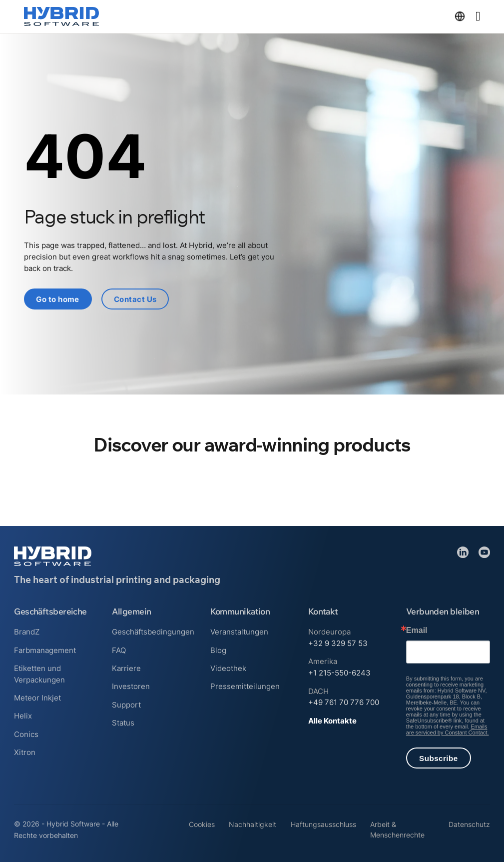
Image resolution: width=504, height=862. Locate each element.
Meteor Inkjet (37, 698)
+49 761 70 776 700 (344, 702)
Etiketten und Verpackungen (39, 673)
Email (417, 630)
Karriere (126, 668)
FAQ (119, 650)
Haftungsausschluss (323, 824)
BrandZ (27, 632)
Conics (26, 734)
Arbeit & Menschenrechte (397, 830)
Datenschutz (469, 824)
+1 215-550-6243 (339, 673)
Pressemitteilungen (245, 686)
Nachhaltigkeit (252, 824)
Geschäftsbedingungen (153, 632)
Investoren (131, 686)
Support (126, 704)
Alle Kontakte (332, 720)
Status (123, 722)
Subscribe (438, 758)
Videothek (228, 668)
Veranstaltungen (239, 632)
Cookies (202, 824)
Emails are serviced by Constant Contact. (448, 729)
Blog (218, 650)
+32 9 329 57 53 (338, 643)
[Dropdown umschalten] (460, 16)
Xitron (25, 752)
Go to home (58, 299)
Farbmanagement (45, 650)
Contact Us (136, 299)
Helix (23, 716)
